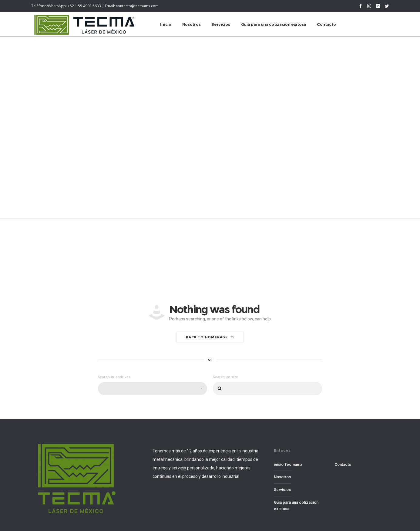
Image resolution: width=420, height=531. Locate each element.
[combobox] (153, 389)
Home (200, 118)
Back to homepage (210, 337)
